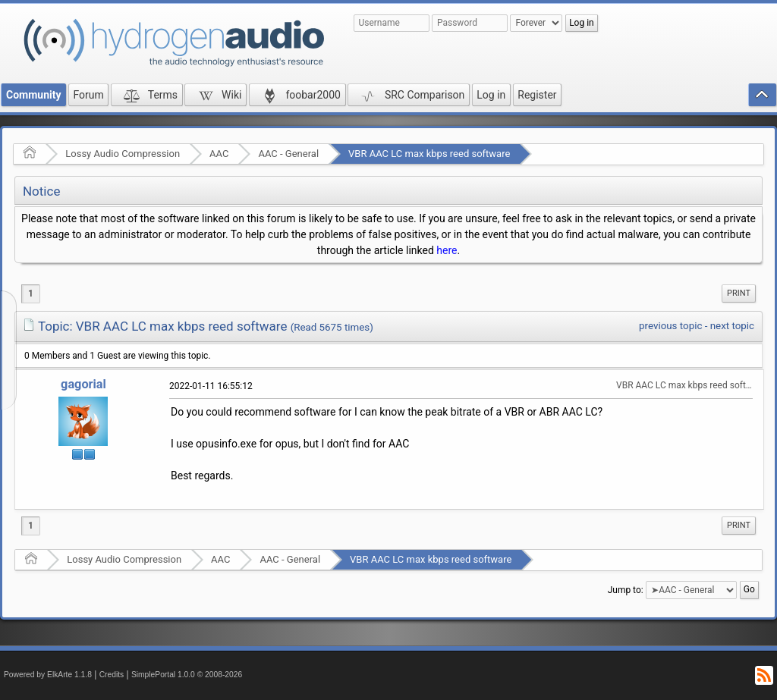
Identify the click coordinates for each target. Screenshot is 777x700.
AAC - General (288, 154)
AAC (219, 154)
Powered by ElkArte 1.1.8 (48, 675)
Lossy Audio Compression (123, 154)
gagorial (83, 384)
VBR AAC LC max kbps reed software (429, 154)
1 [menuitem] (31, 293)
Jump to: (626, 590)
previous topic (670, 326)
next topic (732, 326)
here (447, 250)
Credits (112, 675)
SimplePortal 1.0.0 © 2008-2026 (187, 675)
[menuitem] (739, 293)
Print (739, 293)
